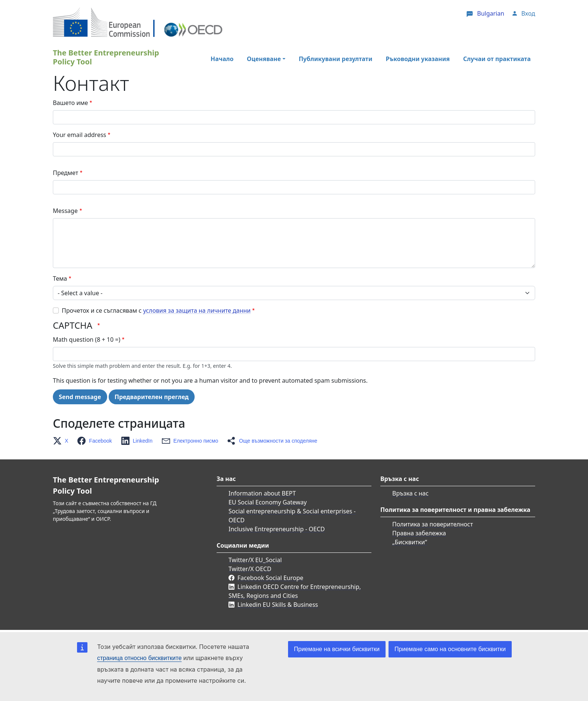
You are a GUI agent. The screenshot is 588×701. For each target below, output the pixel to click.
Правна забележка (419, 533)
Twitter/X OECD (250, 569)
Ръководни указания (418, 59)
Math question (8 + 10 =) (87, 340)
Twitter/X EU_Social (255, 560)
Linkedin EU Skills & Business (278, 605)
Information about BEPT (262, 493)
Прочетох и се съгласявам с (156, 310)
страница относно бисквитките (139, 658)
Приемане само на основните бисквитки (450, 649)
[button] (63, 441)
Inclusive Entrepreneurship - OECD (277, 529)
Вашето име (70, 103)
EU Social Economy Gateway (268, 502)
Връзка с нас (410, 493)
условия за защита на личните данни (197, 310)
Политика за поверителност (433, 524)
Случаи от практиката (497, 59)
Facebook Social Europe (270, 578)
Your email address (79, 135)
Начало (222, 59)
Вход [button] (528, 13)
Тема (60, 278)
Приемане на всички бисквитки (337, 649)
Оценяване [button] (264, 59)
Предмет (65, 173)
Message (65, 211)
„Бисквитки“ (410, 542)
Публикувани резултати (336, 59)
